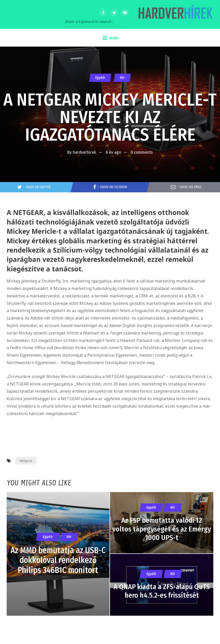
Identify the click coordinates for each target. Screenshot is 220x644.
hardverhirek (84, 152)
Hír (122, 78)
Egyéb (100, 78)
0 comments (142, 152)
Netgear (26, 461)
